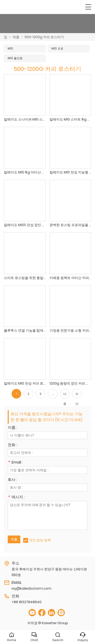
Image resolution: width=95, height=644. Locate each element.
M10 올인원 (15, 58)
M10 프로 (57, 48)
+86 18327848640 (27, 602)
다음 (65, 395)
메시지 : (16, 497)
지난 (77, 395)
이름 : (12, 428)
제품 (16, 37)
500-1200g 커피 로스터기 (44, 37)
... (53, 394)
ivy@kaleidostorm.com (32, 588)
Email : (15, 463)
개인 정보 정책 (40, 540)
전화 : (12, 445)
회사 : (12, 480)
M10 (10, 48)
